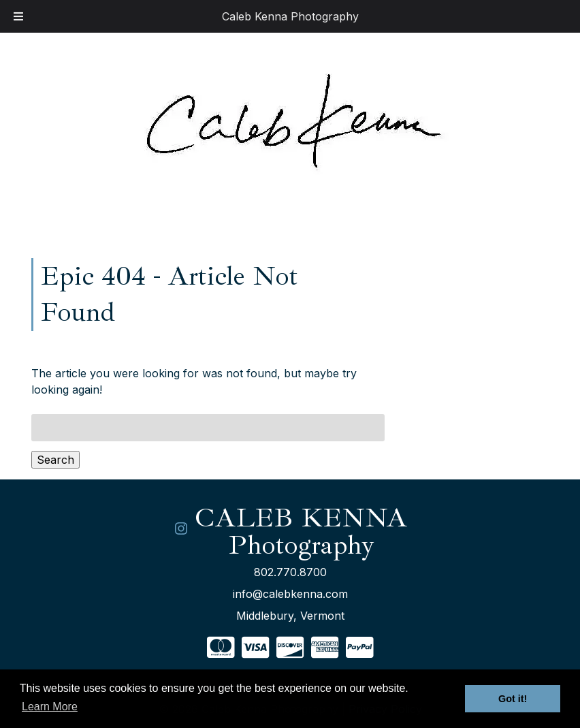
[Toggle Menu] (18, 16)
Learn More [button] (50, 707)
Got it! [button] (513, 699)
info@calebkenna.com (290, 594)
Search (55, 460)
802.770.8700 (290, 572)
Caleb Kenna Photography (290, 16)
